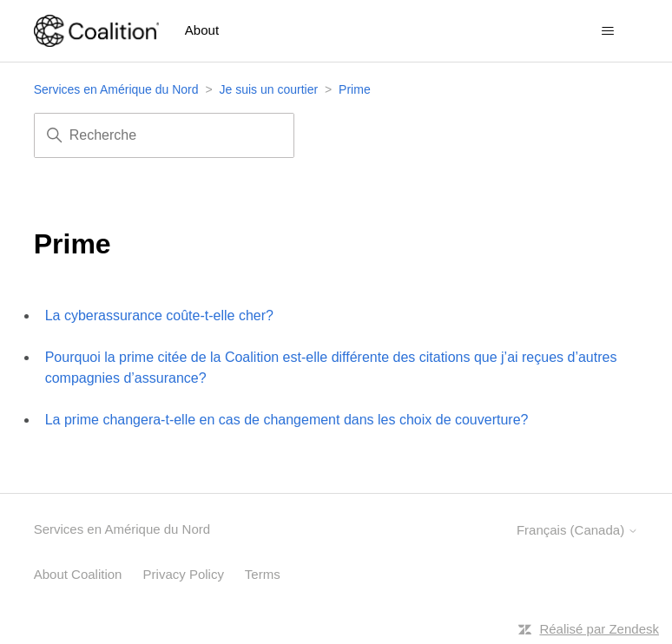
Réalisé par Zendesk (599, 629)
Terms (263, 574)
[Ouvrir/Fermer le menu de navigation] (607, 31)
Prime (355, 89)
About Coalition (78, 574)
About (202, 30)
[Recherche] (164, 135)
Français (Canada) (577, 530)
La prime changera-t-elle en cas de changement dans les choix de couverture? (287, 420)
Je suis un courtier (269, 89)
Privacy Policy (184, 574)
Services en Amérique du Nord (116, 89)
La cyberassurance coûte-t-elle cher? (159, 315)
